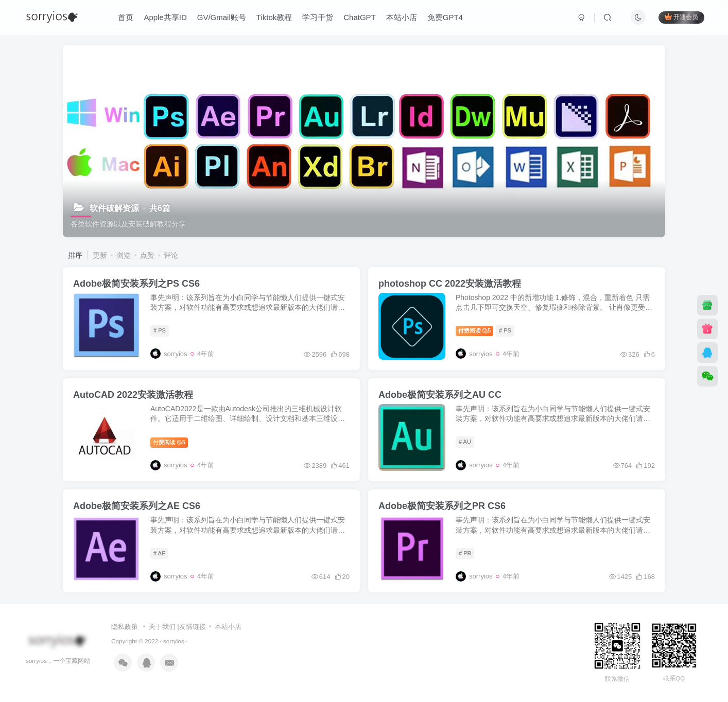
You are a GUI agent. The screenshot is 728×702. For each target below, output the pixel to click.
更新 (100, 255)
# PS (160, 330)
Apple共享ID (165, 17)
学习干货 (318, 17)
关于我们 (162, 627)
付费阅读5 (474, 330)
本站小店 (402, 17)
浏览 (124, 255)
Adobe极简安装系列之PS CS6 (136, 284)
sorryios (174, 641)
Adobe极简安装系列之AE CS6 (137, 506)
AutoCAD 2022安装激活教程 (133, 395)
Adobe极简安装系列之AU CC (440, 395)
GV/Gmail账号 (222, 17)
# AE (159, 553)
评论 (171, 255)
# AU (465, 442)
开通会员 (681, 17)
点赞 (147, 255)
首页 (126, 17)
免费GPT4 (445, 17)
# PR (465, 553)
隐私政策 (125, 627)
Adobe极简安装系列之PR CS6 (442, 506)
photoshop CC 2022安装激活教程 (450, 284)
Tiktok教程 (274, 17)
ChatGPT (360, 17)
